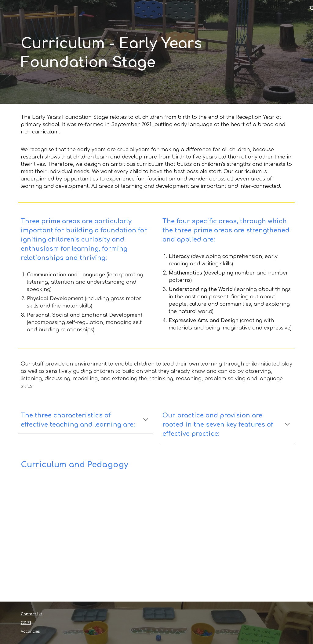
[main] (157, 52)
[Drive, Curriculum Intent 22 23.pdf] (86, 540)
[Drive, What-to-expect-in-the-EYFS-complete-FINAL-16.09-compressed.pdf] (227, 540)
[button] (146, 420)
